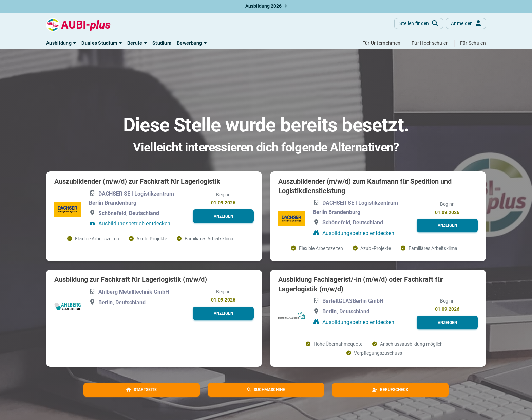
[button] (61, 43)
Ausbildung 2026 (266, 6)
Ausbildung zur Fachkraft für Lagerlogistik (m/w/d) (131, 279)
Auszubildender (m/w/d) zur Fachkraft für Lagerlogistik (137, 181)
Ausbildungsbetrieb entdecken (134, 224)
